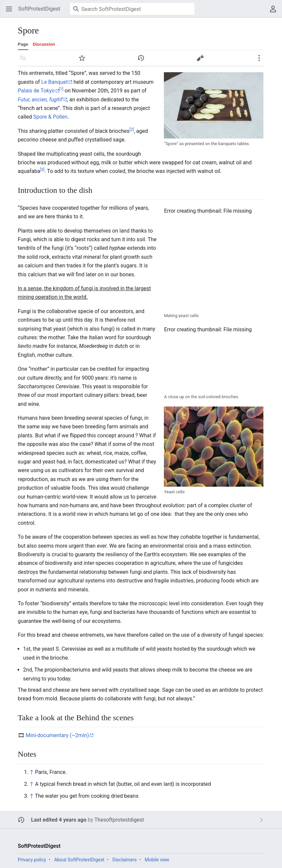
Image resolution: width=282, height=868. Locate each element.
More (261, 61)
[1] (61, 89)
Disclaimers (125, 860)
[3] (42, 170)
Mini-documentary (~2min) (57, 735)
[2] (132, 129)
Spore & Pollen (50, 117)
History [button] (143, 61)
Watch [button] (84, 61)
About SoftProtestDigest (79, 860)
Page (23, 44)
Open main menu (11, 12)
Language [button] (25, 61)
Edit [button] (201, 61)
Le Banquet (54, 82)
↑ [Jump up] (32, 772)
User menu (275, 12)
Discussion (44, 44)
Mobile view (157, 860)
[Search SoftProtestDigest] (132, 9)
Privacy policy (32, 860)
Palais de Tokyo (36, 91)
